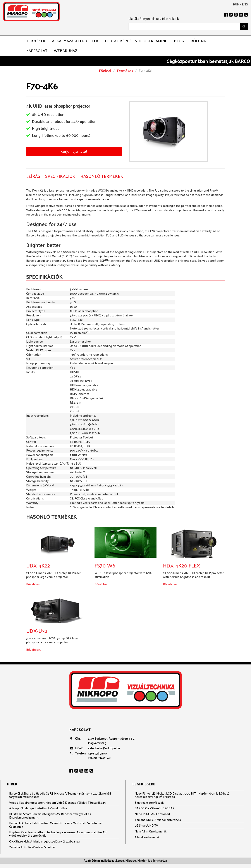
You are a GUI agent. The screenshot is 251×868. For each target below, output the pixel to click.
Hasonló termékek (102, 176)
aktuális (134, 19)
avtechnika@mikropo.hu (104, 748)
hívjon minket (151, 19)
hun (236, 4)
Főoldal (105, 71)
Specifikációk (60, 176)
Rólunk (198, 41)
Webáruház (66, 51)
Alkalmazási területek (75, 41)
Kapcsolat (37, 51)
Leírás (33, 176)
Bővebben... (34, 584)
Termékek (36, 41)
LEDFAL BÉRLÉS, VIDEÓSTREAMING (136, 41)
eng (245, 4)
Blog (179, 41)
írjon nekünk (170, 19)
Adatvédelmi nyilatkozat (100, 860)
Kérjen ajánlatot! (74, 151)
